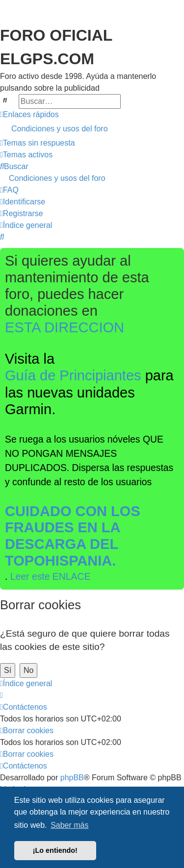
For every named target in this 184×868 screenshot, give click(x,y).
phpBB (72, 778)
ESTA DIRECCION (65, 327)
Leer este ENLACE (51, 576)
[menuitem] (92, 129)
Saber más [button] (69, 825)
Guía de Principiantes (73, 375)
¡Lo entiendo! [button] (55, 850)
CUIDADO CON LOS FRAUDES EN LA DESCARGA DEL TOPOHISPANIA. (73, 536)
